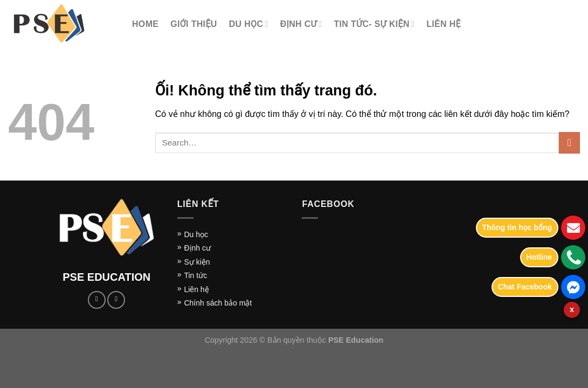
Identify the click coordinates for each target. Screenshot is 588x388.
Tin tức (195, 275)
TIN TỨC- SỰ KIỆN (374, 24)
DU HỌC (249, 24)
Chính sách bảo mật (218, 303)
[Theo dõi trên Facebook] (97, 300)
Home (145, 24)
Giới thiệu (193, 24)
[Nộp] (569, 143)
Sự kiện (197, 262)
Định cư (301, 24)
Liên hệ (196, 289)
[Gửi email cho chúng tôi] (116, 300)
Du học (196, 234)
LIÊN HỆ (444, 24)
